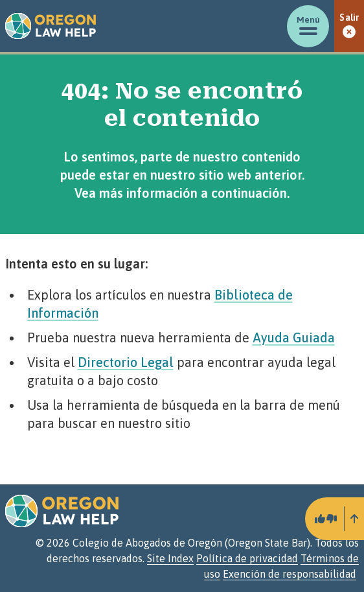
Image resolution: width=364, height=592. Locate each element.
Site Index (170, 558)
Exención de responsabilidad (290, 574)
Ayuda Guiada (294, 337)
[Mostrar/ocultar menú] (308, 26)
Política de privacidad (247, 558)
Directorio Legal (126, 362)
